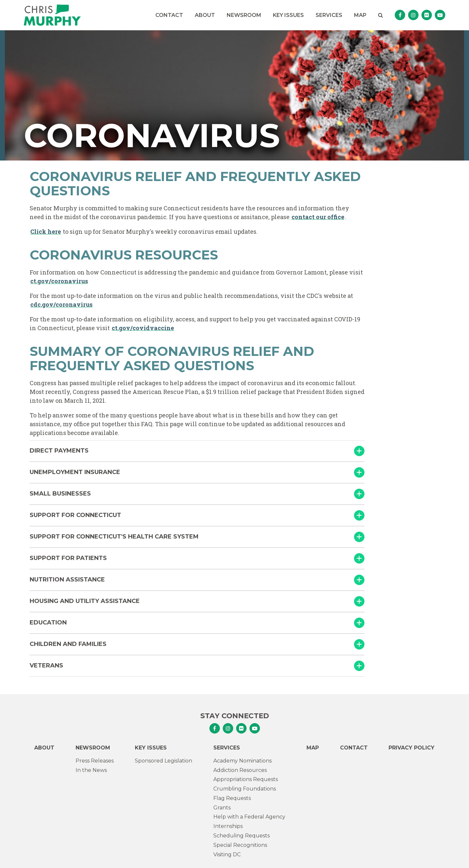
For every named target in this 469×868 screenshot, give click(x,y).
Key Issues (288, 15)
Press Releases (95, 761)
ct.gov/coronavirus (59, 281)
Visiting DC (227, 854)
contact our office (318, 217)
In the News (91, 770)
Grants (222, 808)
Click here (46, 231)
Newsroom (244, 15)
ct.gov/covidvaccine (143, 328)
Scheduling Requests (242, 836)
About (205, 15)
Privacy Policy (412, 748)
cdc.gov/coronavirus (61, 304)
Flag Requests (232, 798)
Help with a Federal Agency (249, 817)
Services (329, 15)
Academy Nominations (242, 761)
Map (360, 15)
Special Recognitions (240, 845)
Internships (228, 826)
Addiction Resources (240, 770)
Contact (169, 15)
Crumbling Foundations (245, 789)
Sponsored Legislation (163, 761)
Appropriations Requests (246, 779)
